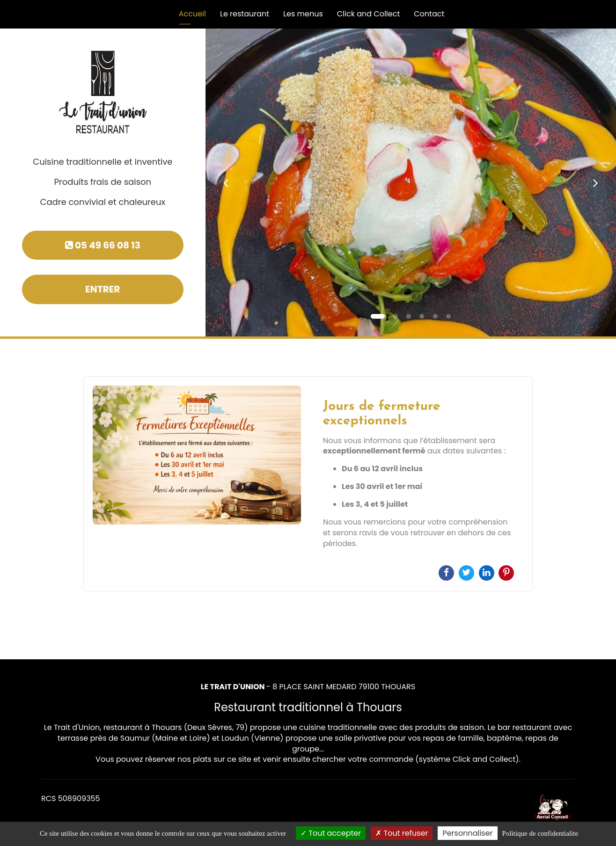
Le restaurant (245, 14)
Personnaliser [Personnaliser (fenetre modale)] (467, 833)
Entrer (103, 289)
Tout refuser (402, 833)
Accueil (192, 14)
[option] (308, 484)
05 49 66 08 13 (103, 245)
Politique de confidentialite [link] (540, 833)
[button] (226, 182)
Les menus (303, 14)
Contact (429, 14)
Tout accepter (331, 833)
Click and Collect (369, 14)
